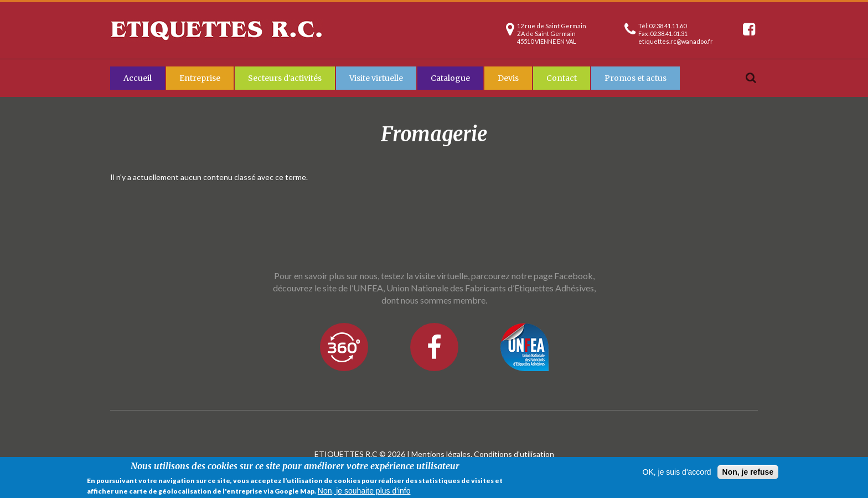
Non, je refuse (748, 473)
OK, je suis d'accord (677, 473)
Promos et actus (635, 78)
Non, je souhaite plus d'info (364, 491)
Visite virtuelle (376, 78)
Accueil (138, 78)
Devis (508, 78)
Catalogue (450, 78)
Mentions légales (441, 454)
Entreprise (200, 78)
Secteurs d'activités (285, 78)
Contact (562, 78)
